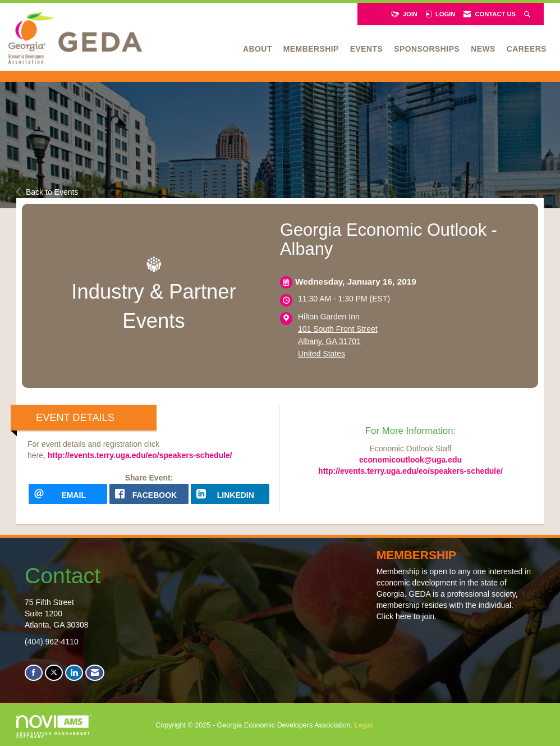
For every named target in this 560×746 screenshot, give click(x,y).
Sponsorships (427, 49)
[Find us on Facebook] (34, 673)
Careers (527, 49)
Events (366, 49)
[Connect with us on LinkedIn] (74, 673)
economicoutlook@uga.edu (410, 460)
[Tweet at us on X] (54, 673)
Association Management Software (54, 727)
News (483, 49)
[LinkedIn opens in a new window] (230, 494)
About (258, 49)
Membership (311, 49)
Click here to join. (407, 616)
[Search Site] (528, 14)
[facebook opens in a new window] (149, 494)
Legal (364, 725)
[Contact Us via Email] (95, 673)
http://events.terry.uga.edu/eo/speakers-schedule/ (140, 455)
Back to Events (47, 192)
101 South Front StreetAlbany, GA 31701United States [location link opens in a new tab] (338, 341)
